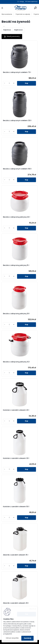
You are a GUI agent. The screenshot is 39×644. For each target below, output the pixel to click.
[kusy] (9, 83)
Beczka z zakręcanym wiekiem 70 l (17, 72)
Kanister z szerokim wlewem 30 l (16, 458)
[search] (35, 8)
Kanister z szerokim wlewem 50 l (16, 507)
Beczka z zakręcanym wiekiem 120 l (17, 121)
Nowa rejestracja (32, 1)
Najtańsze (7, 30)
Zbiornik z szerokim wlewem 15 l (16, 555)
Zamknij (27, 638)
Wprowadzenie (7, 14)
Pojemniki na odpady (23, 14)
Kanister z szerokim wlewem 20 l (16, 410)
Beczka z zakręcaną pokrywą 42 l (16, 362)
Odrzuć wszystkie (12, 638)
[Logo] (20, 8)
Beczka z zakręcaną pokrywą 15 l (16, 265)
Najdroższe (18, 30)
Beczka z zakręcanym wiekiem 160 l (17, 169)
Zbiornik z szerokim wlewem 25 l (16, 603)
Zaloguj (22, 1)
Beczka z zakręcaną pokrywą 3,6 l (16, 217)
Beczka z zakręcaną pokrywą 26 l (16, 314)
